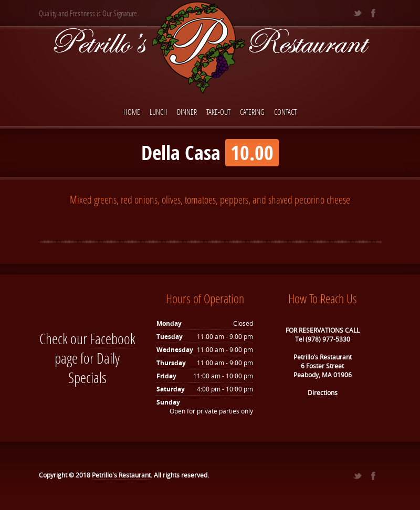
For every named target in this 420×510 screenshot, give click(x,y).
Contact (285, 112)
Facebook (113, 339)
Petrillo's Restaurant (121, 475)
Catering (252, 112)
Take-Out (218, 112)
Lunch (159, 112)
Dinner (187, 112)
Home (132, 112)
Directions (323, 393)
